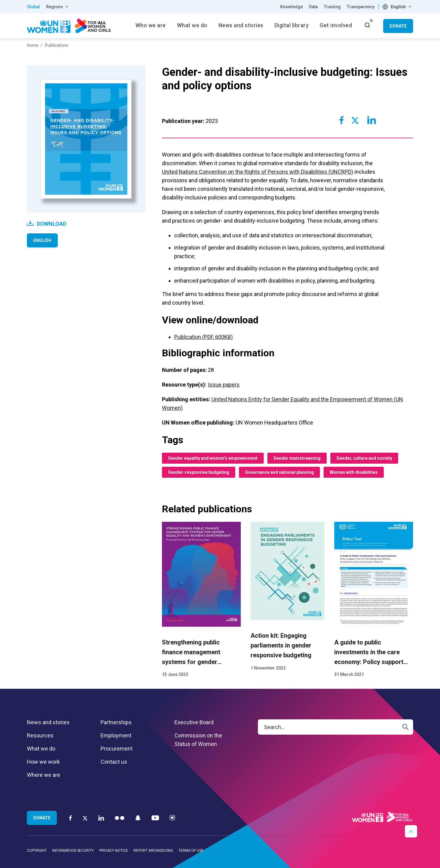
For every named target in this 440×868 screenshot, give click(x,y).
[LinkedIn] (101, 818)
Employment (116, 735)
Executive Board (194, 722)
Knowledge (291, 7)
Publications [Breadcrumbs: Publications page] (57, 45)
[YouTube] (155, 818)
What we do (41, 749)
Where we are (44, 775)
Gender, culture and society (364, 458)
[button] (411, 831)
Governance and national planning (279, 472)
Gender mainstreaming (297, 458)
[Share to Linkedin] (371, 120)
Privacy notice (114, 851)
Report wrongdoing (153, 851)
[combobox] (398, 7)
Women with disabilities (354, 472)
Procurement (117, 749)
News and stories (48, 722)
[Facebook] (70, 818)
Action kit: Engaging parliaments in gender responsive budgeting (281, 646)
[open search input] (367, 25)
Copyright (37, 851)
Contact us (114, 762)
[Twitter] (85, 818)
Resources (40, 735)
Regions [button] (55, 7)
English (42, 240)
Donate (398, 26)
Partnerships (116, 722)
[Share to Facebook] (342, 120)
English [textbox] (398, 7)
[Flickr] (120, 818)
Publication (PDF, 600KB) (204, 337)
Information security (73, 851)
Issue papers (224, 385)
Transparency (361, 7)
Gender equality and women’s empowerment (213, 458)
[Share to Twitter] (355, 120)
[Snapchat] (138, 818)
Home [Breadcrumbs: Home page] (33, 45)
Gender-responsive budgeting (199, 472)
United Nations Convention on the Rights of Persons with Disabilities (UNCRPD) (258, 172)
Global (33, 7)
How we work (43, 762)
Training (332, 7)
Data (313, 7)
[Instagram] (172, 818)
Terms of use (191, 851)
